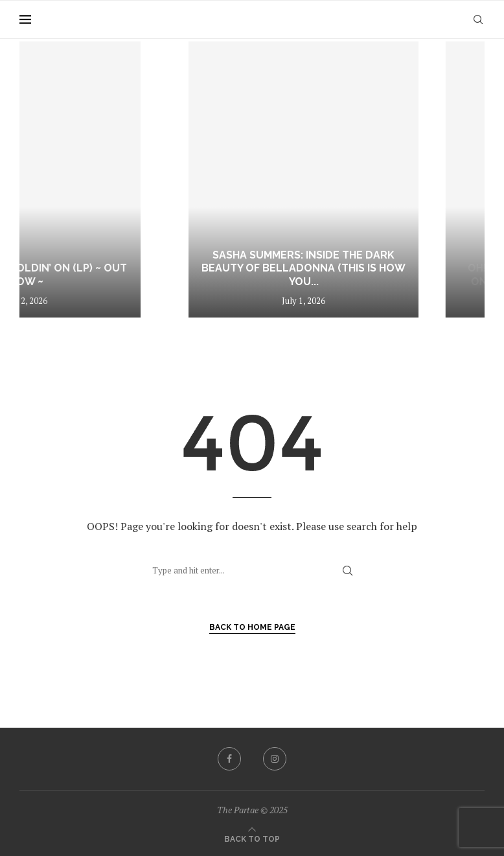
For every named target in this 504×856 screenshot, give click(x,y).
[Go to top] (252, 838)
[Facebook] (229, 759)
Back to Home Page (252, 627)
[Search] (478, 19)
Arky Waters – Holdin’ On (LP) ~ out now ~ (115, 275)
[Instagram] (275, 759)
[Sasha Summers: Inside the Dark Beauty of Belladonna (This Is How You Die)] (356, 179)
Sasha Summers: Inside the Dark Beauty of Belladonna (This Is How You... (356, 269)
